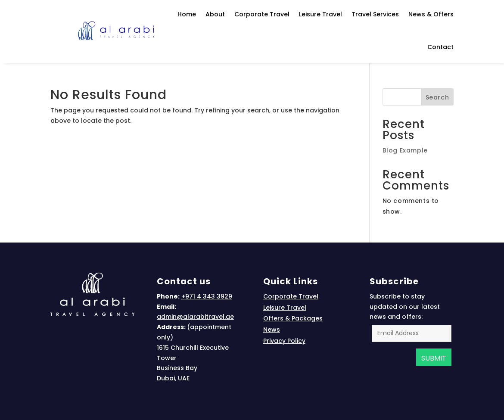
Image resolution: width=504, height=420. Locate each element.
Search (437, 97)
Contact (440, 47)
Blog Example (405, 150)
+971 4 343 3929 (207, 296)
